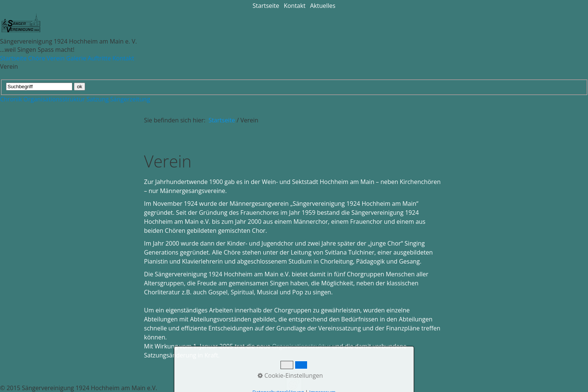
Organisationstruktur (301, 346)
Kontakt (295, 6)
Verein (55, 58)
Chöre (37, 58)
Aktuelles (323, 6)
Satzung (98, 99)
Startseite (266, 6)
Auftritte (99, 58)
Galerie (76, 58)
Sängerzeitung (130, 99)
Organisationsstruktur (54, 99)
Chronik (11, 99)
